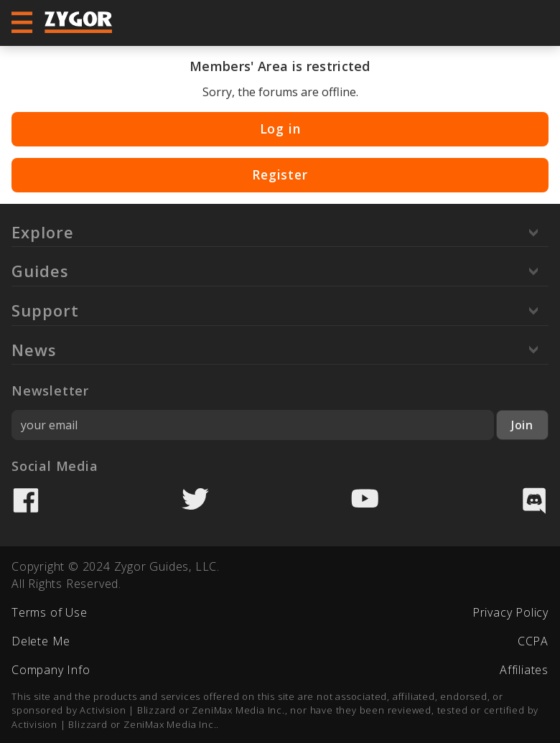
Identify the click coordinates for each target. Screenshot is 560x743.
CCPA (533, 641)
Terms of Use (50, 612)
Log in (280, 128)
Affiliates (524, 670)
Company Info (51, 670)
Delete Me (41, 641)
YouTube (365, 500)
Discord (534, 500)
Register (280, 174)
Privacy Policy (510, 612)
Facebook (26, 500)
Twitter (195, 500)
